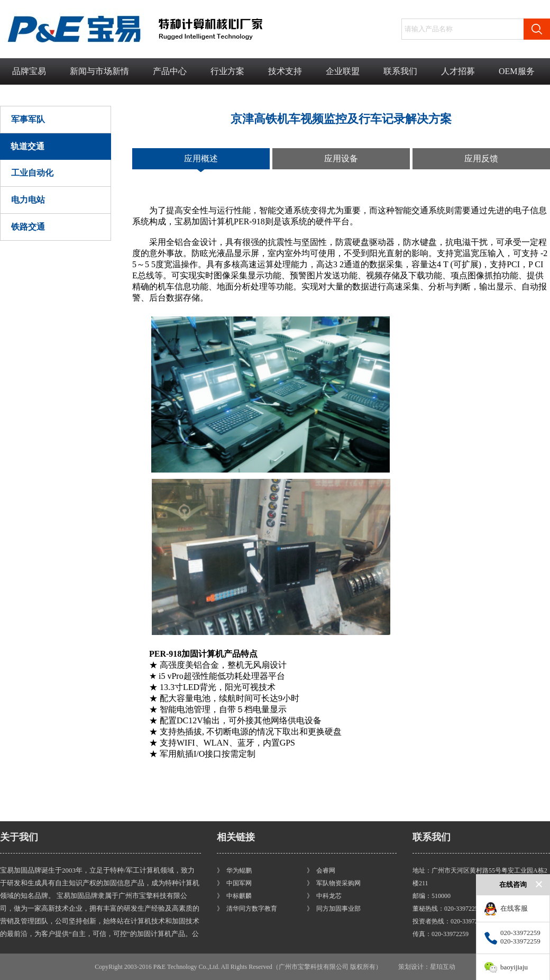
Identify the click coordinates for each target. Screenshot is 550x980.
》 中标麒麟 (234, 896)
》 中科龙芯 (324, 896)
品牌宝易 (29, 71)
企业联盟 (343, 71)
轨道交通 (27, 146)
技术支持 (285, 71)
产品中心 (170, 71)
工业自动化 (32, 173)
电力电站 (28, 200)
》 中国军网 (234, 883)
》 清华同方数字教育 (247, 909)
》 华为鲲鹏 (234, 870)
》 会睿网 (321, 870)
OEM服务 (517, 71)
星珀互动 (443, 967)
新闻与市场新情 (99, 71)
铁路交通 (28, 227)
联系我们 (400, 71)
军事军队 (28, 119)
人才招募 (458, 71)
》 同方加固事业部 (334, 909)
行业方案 (227, 71)
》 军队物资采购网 (334, 883)
